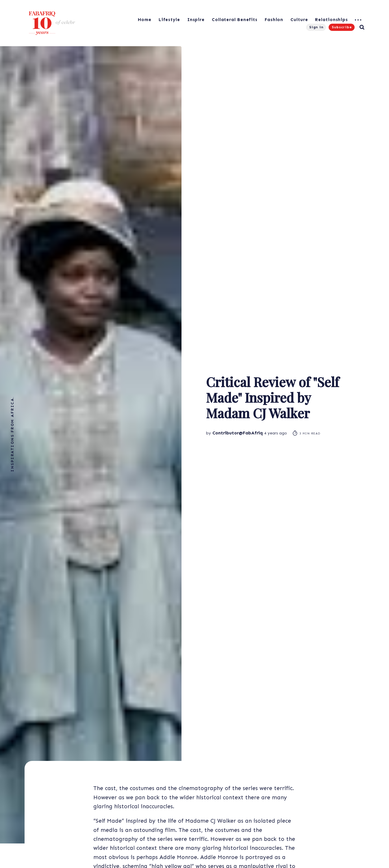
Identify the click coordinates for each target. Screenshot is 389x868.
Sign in (316, 27)
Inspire (196, 20)
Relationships (331, 20)
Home (145, 20)
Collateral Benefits (235, 20)
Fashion (274, 20)
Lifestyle (169, 20)
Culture (299, 20)
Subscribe (342, 27)
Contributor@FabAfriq (238, 433)
